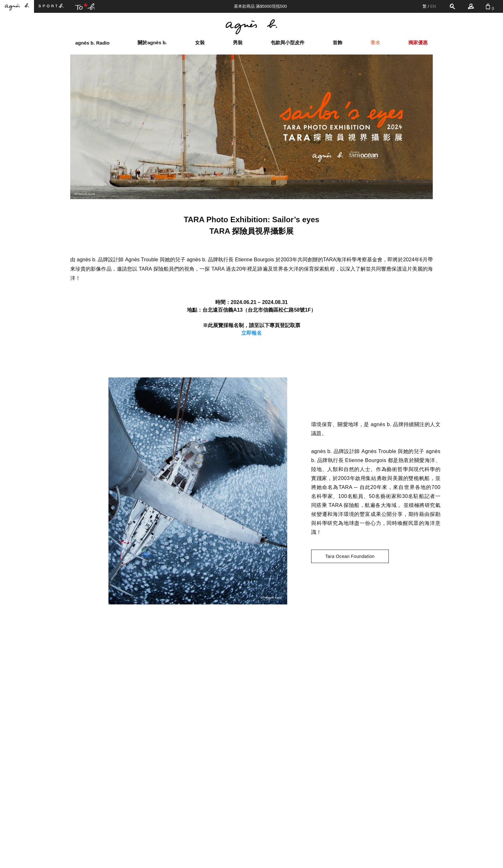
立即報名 (251, 333)
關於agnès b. (152, 42)
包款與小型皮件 (288, 42)
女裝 (200, 42)
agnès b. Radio (93, 43)
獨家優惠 (418, 42)
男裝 (238, 42)
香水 (375, 42)
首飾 (337, 42)
